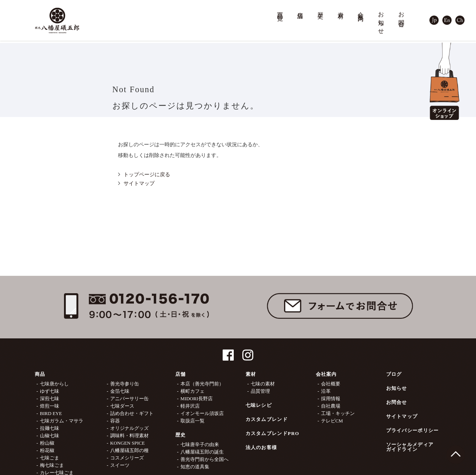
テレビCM (332, 421)
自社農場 (331, 406)
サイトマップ (139, 183)
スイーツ (120, 465)
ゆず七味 (50, 391)
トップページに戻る (147, 175)
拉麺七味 (50, 428)
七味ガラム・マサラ (62, 421)
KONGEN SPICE (128, 443)
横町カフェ (193, 391)
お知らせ (381, 20)
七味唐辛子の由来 (200, 444)
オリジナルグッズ (129, 428)
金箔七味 (120, 391)
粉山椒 (47, 443)
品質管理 (260, 391)
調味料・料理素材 (129, 436)
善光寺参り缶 (125, 384)
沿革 (326, 391)
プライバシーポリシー (413, 430)
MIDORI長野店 (197, 399)
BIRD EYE (51, 413)
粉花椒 (47, 450)
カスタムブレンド (267, 419)
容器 (115, 421)
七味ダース (122, 406)
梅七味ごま (52, 465)
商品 (40, 374)
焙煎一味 (50, 406)
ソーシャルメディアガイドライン (410, 447)
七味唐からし (54, 384)
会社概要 (331, 384)
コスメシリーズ (127, 458)
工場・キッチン (338, 413)
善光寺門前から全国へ (205, 459)
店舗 (300, 9)
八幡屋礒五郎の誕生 (202, 452)
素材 (341, 9)
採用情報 (331, 399)
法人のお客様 (261, 447)
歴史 (321, 9)
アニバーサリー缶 (129, 399)
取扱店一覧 (193, 421)
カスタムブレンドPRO (273, 433)
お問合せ (402, 16)
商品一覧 (280, 10)
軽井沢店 (190, 406)
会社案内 (361, 10)
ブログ (394, 374)
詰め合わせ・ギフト (132, 413)
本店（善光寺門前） (202, 384)
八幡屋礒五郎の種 (129, 450)
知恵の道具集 (195, 467)
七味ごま (50, 458)
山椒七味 (50, 436)
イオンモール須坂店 (202, 413)
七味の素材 (263, 384)
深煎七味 (50, 399)
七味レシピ (259, 405)
